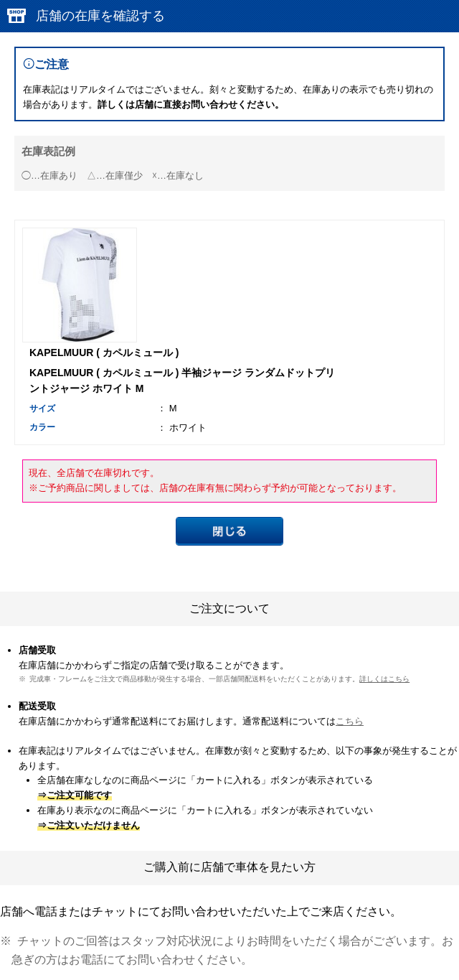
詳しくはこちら (384, 679)
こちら (350, 721)
